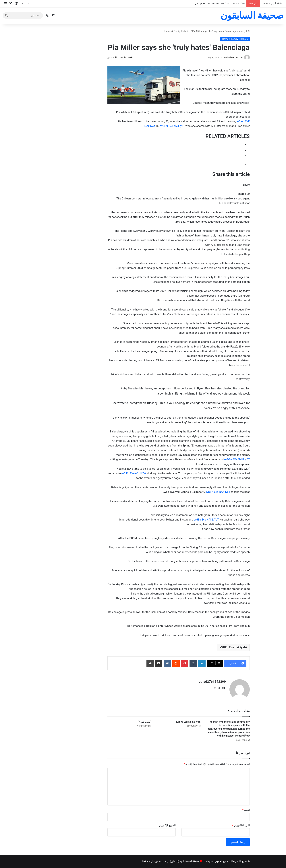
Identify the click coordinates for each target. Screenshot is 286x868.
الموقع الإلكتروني (167, 825)
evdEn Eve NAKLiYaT (206, 520)
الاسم (246, 810)
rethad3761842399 (234, 58)
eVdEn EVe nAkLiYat (134, 473)
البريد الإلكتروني (241, 825)
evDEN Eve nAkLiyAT (172, 126)
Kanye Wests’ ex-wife (188, 722)
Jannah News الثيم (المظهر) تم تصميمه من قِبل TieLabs (170, 861)
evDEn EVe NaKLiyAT (237, 459)
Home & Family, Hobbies (177, 31)
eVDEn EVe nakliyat (232, 647)
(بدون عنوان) (144, 722)
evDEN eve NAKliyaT (218, 492)
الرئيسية (244, 31)
